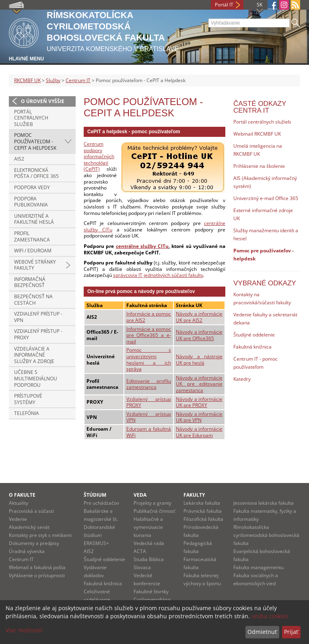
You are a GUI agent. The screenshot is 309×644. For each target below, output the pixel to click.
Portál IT (224, 5)
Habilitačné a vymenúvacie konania (148, 527)
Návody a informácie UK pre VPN (199, 417)
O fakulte (22, 495)
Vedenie (18, 519)
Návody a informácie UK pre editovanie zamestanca (199, 384)
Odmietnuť (262, 632)
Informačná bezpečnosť (30, 282)
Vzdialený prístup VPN (149, 417)
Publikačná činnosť (154, 511)
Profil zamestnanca (32, 236)
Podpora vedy (32, 187)
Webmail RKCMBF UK (257, 134)
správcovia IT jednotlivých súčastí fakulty (158, 275)
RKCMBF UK (27, 80)
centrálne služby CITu (142, 246)
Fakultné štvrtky (151, 591)
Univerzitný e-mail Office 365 (266, 198)
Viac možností (24, 630)
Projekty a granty (152, 503)
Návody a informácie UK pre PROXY (199, 402)
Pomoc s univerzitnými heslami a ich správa (149, 359)
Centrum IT (78, 80)
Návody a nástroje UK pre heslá (199, 360)
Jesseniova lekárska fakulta (264, 503)
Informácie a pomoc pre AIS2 (149, 317)
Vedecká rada (149, 543)
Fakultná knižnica (252, 347)
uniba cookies (270, 616)
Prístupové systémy (28, 399)
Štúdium (95, 495)
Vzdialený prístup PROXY (149, 402)
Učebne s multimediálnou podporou (36, 378)
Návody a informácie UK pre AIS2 (199, 317)
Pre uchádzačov (101, 503)
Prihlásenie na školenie (259, 166)
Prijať (291, 632)
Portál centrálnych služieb (31, 118)
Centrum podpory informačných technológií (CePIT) (99, 156)
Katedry (242, 379)
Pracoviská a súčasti (31, 511)
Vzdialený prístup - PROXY (38, 334)
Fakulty (194, 495)
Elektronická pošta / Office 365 (36, 173)
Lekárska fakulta (202, 503)
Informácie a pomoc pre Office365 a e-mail (149, 335)
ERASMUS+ (96, 543)
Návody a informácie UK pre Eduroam (199, 432)
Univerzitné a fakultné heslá (34, 219)
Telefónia (27, 413)
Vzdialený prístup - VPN (38, 317)
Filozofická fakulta (203, 519)
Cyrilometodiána (152, 600)
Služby (53, 80)
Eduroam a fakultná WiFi (149, 432)
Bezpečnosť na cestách (33, 300)
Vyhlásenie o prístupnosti (37, 575)
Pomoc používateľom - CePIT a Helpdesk (35, 141)
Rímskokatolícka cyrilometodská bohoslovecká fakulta (266, 535)
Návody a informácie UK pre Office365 (199, 335)
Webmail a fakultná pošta (37, 567)
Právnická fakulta (203, 511)
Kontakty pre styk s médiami (40, 535)
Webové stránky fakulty (35, 265)
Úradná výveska (27, 551)
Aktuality (19, 503)
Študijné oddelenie (254, 335)
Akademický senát (29, 527)
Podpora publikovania (31, 202)
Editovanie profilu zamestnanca (149, 384)
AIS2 (19, 159)
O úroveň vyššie (43, 101)
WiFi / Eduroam (33, 251)
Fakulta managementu (259, 567)
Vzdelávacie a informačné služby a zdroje (34, 355)
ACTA (140, 551)
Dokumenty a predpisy (34, 543)
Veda (140, 495)
